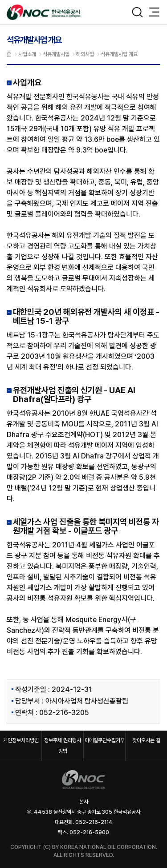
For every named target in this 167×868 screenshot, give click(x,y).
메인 (9, 54)
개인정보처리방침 (21, 740)
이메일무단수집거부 (105, 740)
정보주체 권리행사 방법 (63, 746)
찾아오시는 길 (146, 740)
